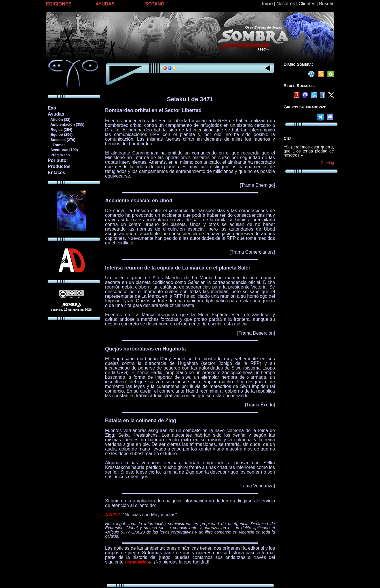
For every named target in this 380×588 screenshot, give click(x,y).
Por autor (58, 160)
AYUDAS (105, 4)
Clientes (307, 4)
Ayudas (56, 114)
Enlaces (56, 173)
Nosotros (286, 4)
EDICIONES (59, 4)
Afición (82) (59, 119)
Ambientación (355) (66, 124)
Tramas (57, 145)
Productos (59, 166)
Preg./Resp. (59, 155)
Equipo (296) (60, 134)
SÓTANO (155, 4)
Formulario (138, 562)
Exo (52, 108)
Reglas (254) (60, 130)
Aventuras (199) (63, 150)
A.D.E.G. (113, 515)
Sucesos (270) (61, 140)
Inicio (267, 4)
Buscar (326, 4)
